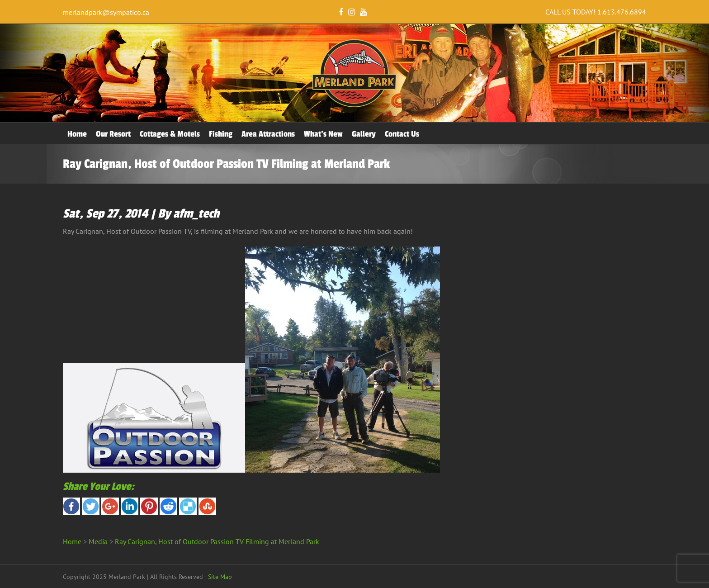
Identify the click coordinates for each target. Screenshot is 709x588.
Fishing (221, 134)
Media (98, 541)
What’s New (323, 134)
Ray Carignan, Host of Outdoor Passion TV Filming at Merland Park (217, 541)
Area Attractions (268, 134)
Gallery (364, 134)
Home (77, 134)
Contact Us (402, 134)
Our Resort (113, 134)
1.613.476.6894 (622, 12)
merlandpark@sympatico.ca (106, 12)
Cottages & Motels (170, 134)
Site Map (220, 577)
